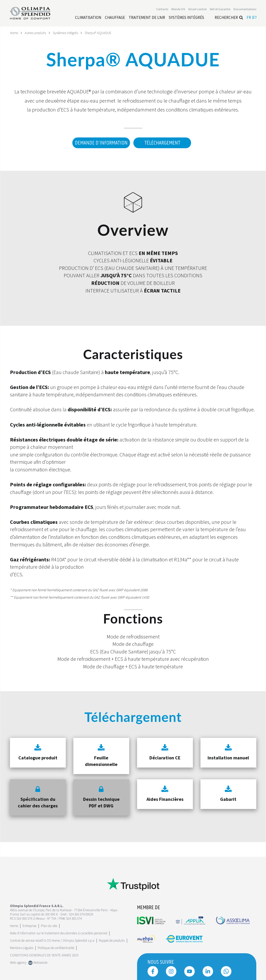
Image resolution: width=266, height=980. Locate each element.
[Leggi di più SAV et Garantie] (220, 10)
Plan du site (49, 924)
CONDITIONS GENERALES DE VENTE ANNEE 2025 (44, 953)
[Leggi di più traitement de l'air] (147, 18)
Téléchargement (162, 143)
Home (15, 33)
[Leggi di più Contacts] (162, 10)
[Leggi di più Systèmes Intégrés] (186, 18)
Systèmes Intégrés (68, 33)
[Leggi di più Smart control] (197, 10)
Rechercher (229, 18)
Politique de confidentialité (56, 946)
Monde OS (178, 10)
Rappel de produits (112, 939)
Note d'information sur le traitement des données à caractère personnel (59, 931)
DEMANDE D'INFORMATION (100, 143)
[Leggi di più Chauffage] (115, 18)
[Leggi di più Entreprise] (29, 924)
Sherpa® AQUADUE (102, 33)
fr (251, 18)
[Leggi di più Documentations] (245, 10)
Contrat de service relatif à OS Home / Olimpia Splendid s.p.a (52, 939)
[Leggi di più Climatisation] (88, 18)
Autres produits (37, 33)
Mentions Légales (22, 946)
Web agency (18, 961)
